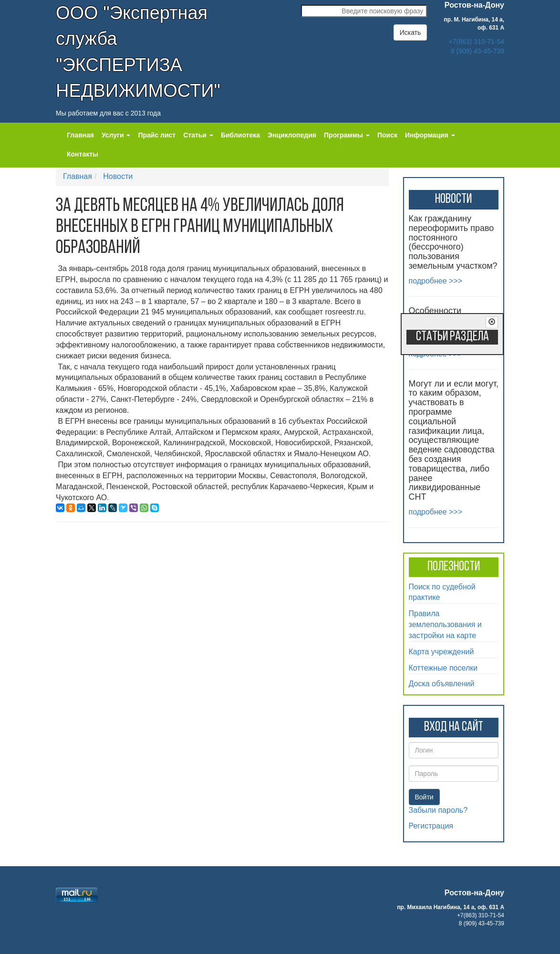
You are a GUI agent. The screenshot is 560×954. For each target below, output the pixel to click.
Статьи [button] (198, 135)
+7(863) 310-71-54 (477, 42)
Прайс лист (157, 135)
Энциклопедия (292, 135)
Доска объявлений (442, 684)
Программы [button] (347, 135)
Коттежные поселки (443, 668)
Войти (424, 797)
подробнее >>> (436, 281)
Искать (410, 32)
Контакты (83, 154)
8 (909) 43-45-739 (477, 51)
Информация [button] (430, 135)
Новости (118, 176)
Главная (80, 135)
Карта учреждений (441, 652)
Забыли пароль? (438, 810)
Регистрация (431, 826)
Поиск (387, 135)
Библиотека (240, 135)
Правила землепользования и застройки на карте (445, 624)
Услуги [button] (116, 135)
